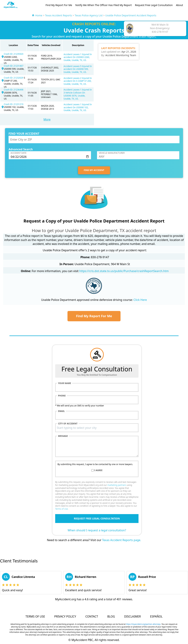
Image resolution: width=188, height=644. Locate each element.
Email (61, 411)
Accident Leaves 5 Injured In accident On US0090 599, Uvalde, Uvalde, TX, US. (78, 69)
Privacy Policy (65, 616)
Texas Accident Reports (58, 15)
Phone (62, 396)
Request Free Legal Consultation (154, 5)
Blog (111, 616)
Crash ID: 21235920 (13, 54)
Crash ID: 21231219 (13, 104)
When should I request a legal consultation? (97, 530)
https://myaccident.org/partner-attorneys (143, 624)
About (179, 5)
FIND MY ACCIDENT (94, 170)
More (47, 119)
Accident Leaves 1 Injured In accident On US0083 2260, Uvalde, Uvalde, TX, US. (78, 57)
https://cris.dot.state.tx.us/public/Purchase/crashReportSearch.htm (124, 271)
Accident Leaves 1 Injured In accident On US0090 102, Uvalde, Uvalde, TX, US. (78, 107)
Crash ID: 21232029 (14, 78)
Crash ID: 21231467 (13, 66)
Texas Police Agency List (89, 15)
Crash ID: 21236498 (13, 90)
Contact (92, 616)
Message (63, 436)
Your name (65, 383)
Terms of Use (62, 509)
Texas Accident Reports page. (122, 540)
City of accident (68, 424)
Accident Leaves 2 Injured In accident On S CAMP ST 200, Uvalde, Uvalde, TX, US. (78, 81)
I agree (98, 470)
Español (156, 616)
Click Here (140, 300)
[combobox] (97, 428)
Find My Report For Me (59, 5)
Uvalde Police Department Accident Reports (131, 15)
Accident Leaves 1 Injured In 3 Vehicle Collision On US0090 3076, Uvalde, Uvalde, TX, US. (78, 94)
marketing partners (117, 485)
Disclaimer (132, 616)
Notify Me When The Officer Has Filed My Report (104, 5)
